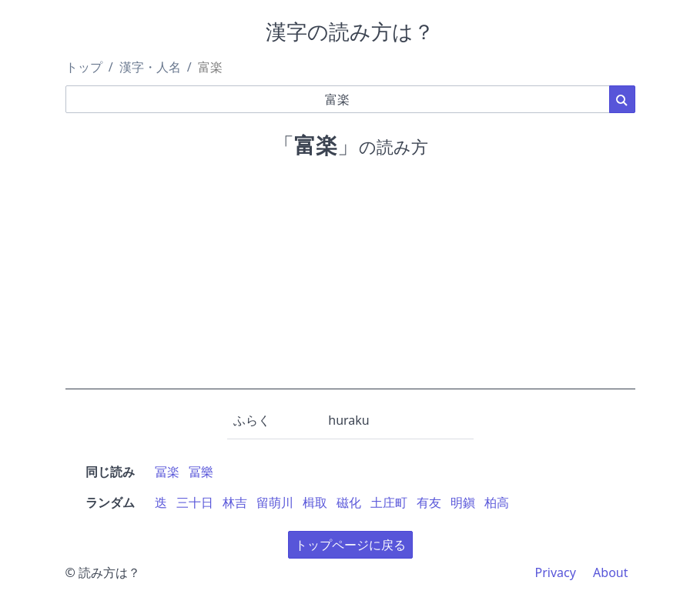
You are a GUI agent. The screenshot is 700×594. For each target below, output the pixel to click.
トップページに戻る (350, 545)
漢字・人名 (150, 67)
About (610, 572)
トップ (84, 67)
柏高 (497, 502)
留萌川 (275, 502)
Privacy (556, 572)
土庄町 (389, 502)
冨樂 (201, 472)
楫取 (315, 502)
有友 (429, 502)
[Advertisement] (350, 282)
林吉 (235, 502)
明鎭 (463, 502)
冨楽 (167, 472)
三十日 (195, 502)
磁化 (349, 502)
